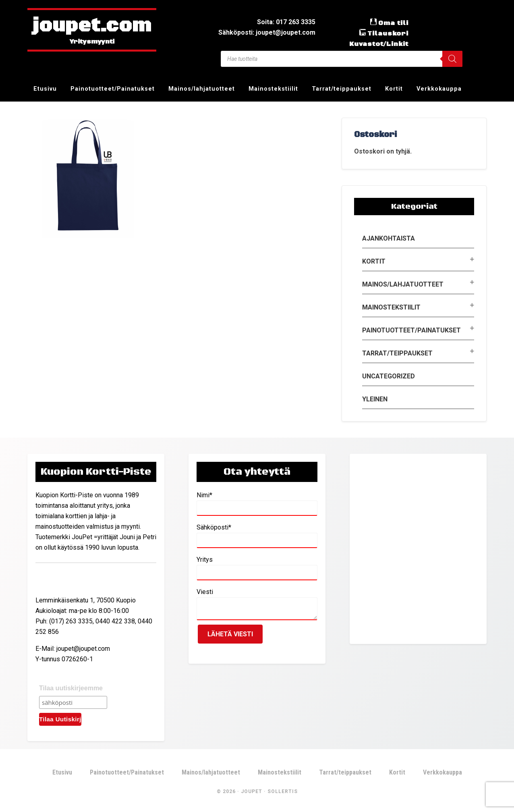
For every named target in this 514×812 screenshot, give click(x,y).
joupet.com (92, 26)
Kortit (374, 261)
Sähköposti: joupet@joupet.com (267, 32)
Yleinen (375, 399)
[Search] (452, 59)
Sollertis (283, 791)
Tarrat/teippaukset (397, 353)
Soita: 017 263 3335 (286, 22)
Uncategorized (389, 376)
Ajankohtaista (389, 238)
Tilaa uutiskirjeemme (71, 688)
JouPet (252, 791)
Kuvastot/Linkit (379, 44)
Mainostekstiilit (391, 307)
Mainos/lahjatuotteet (403, 284)
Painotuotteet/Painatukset (411, 330)
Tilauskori (388, 33)
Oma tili (393, 23)
